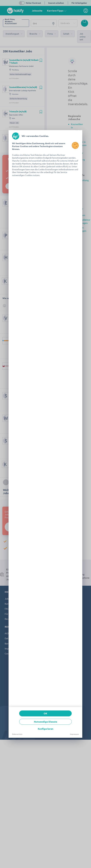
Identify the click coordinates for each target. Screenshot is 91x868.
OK (45, 713)
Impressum (74, 734)
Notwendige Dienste (45, 722)
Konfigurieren (45, 729)
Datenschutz (17, 734)
